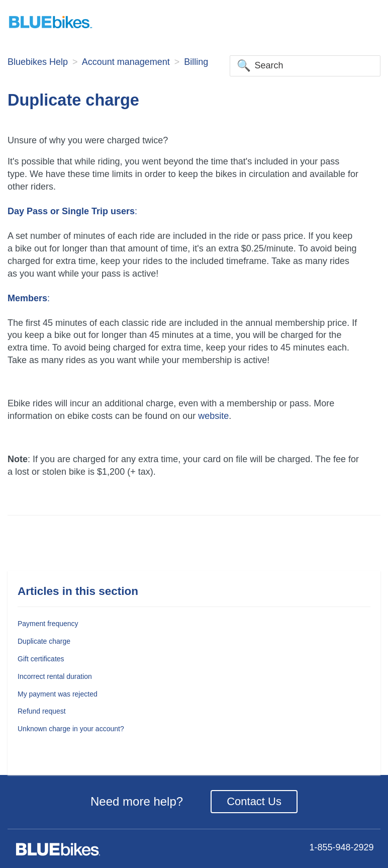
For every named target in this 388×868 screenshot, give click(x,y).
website (213, 416)
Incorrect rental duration (55, 676)
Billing (196, 62)
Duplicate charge (44, 641)
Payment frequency (48, 624)
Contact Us (254, 801)
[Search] (305, 66)
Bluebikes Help (38, 62)
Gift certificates (41, 659)
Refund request (42, 711)
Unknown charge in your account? (71, 729)
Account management (126, 62)
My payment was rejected (58, 694)
